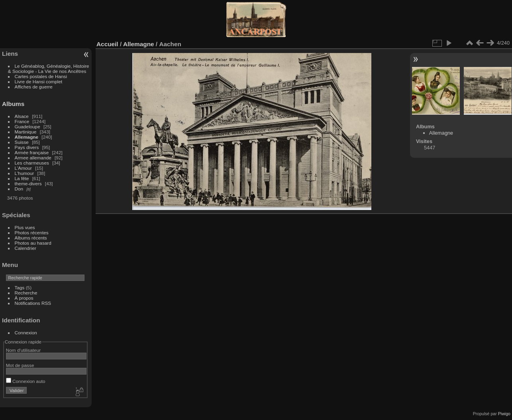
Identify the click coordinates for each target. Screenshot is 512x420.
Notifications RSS (33, 303)
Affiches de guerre (34, 87)
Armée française (32, 152)
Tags (20, 288)
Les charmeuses (32, 163)
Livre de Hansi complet (39, 81)
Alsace (22, 116)
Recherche (26, 293)
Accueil (107, 44)
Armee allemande (33, 158)
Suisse (22, 142)
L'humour (25, 173)
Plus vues (25, 227)
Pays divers (27, 147)
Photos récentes (32, 233)
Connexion (26, 333)
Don (19, 189)
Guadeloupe (27, 127)
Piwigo (504, 414)
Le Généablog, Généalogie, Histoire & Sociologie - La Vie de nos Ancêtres (49, 69)
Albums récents (31, 238)
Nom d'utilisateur (23, 350)
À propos (24, 298)
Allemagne (27, 137)
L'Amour (23, 168)
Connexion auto (26, 381)
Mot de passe (20, 365)
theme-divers (28, 184)
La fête (22, 178)
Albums (13, 104)
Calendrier (26, 248)
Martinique (26, 132)
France (22, 121)
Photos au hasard (33, 243)
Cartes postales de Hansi (41, 76)
